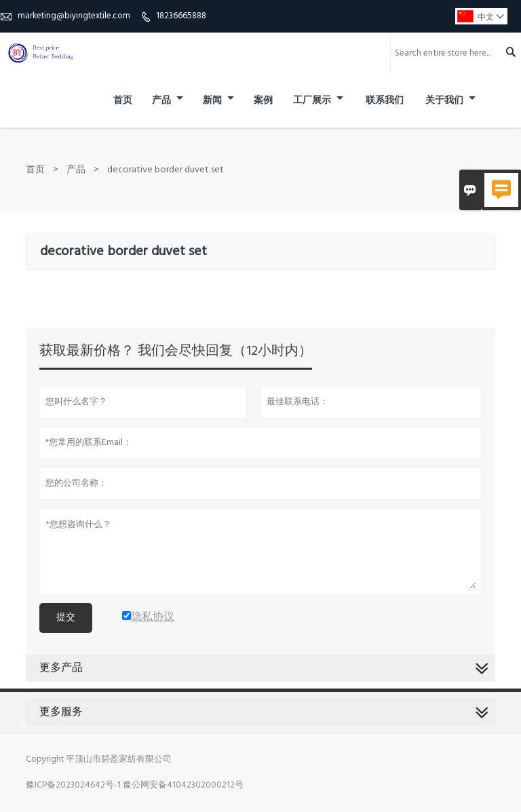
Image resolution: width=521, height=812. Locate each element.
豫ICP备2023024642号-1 (73, 785)
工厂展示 (318, 101)
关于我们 (450, 101)
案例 (263, 101)
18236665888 (181, 16)
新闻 (218, 101)
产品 (168, 101)
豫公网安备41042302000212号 (183, 785)
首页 (123, 101)
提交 (66, 618)
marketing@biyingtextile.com (74, 16)
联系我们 (385, 101)
